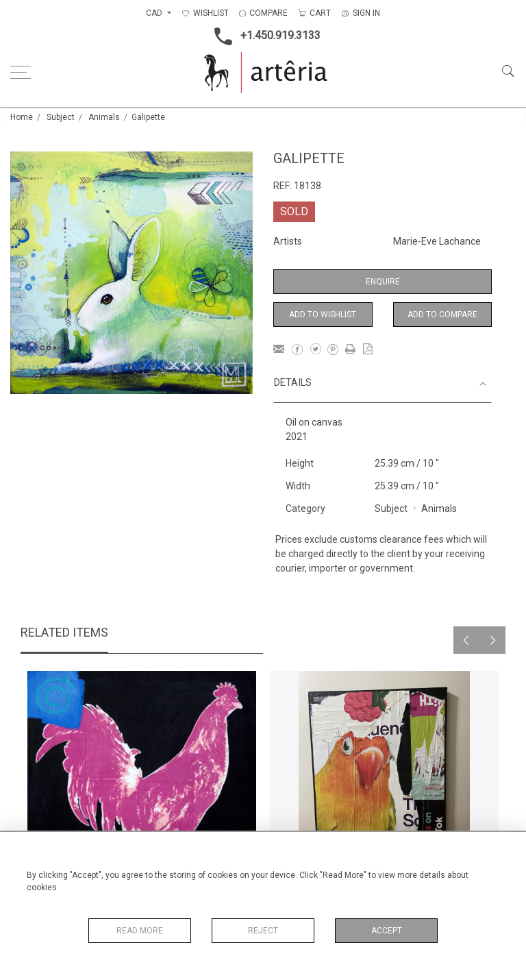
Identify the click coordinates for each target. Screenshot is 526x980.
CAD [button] (155, 13)
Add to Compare (442, 315)
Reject (263, 931)
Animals (104, 117)
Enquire (383, 282)
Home (22, 117)
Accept (387, 931)
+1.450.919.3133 (263, 36)
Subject (61, 117)
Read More (140, 931)
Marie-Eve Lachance (437, 241)
